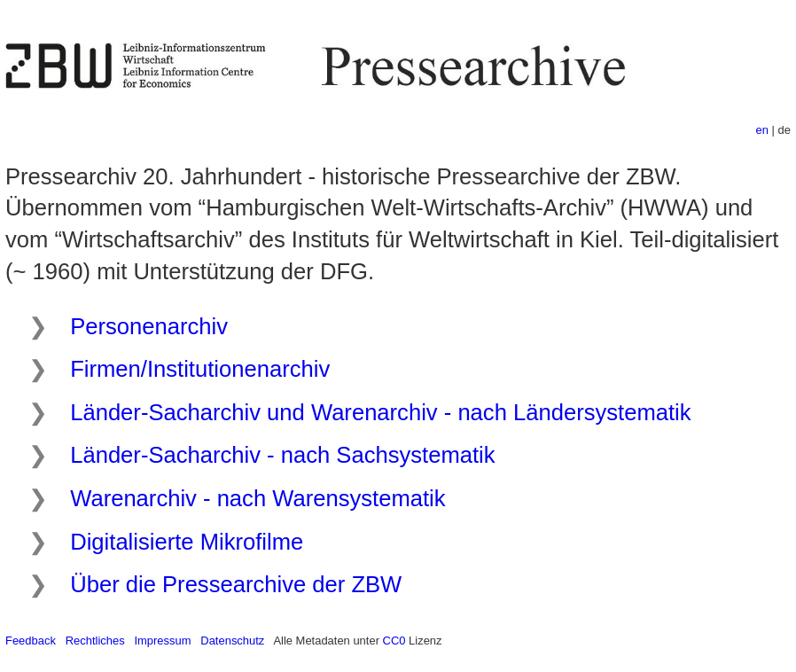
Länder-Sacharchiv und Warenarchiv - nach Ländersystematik (380, 412)
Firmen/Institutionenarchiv (200, 369)
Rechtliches (95, 641)
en (762, 130)
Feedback (31, 641)
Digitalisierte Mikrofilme (187, 542)
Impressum (162, 641)
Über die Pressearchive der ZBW (236, 584)
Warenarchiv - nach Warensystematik (258, 498)
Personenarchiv (149, 326)
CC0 (394, 641)
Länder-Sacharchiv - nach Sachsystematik (282, 455)
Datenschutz (232, 641)
